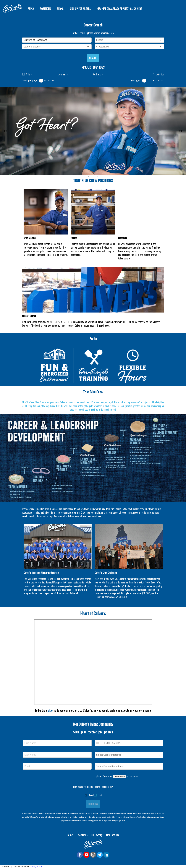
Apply (31, 9)
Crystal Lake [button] (103, 47)
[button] (57, 47)
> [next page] (158, 81)
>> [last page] (162, 81)
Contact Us (113, 835)
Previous (5, 131)
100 (53, 81)
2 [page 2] (149, 81)
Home (70, 835)
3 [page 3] (153, 81)
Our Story (97, 835)
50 (49, 81)
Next (181, 131)
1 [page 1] (144, 81)
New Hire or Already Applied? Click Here (120, 9)
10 (41, 81)
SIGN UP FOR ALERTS (80, 9)
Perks (60, 9)
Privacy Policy (36, 866)
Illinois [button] (100, 40)
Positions (45, 9)
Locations (83, 835)
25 (45, 81)
